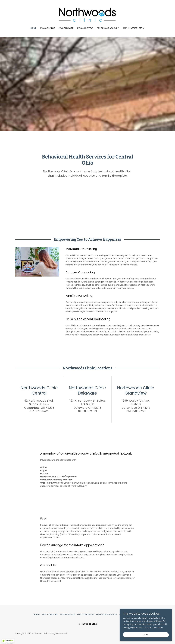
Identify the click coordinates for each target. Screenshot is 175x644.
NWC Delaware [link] (66, 28)
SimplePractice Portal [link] (134, 28)
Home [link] (33, 28)
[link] (88, 15)
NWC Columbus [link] (48, 28)
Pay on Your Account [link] (108, 28)
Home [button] (37, 615)
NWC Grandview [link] (85, 28)
